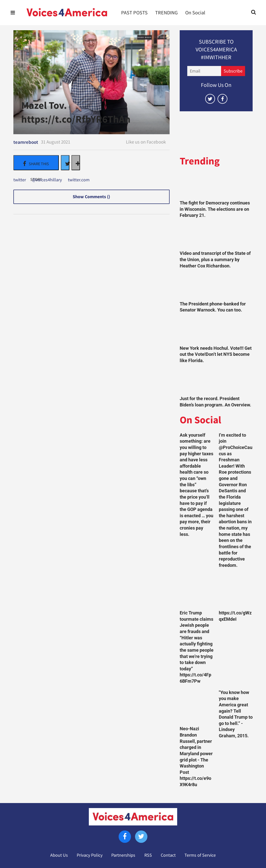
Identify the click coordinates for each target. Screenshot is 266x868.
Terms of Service (200, 855)
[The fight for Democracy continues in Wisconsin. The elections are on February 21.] (216, 185)
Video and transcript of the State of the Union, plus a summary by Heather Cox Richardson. (215, 259)
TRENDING (166, 13)
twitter (20, 180)
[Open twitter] (210, 99)
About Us (59, 855)
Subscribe (233, 71)
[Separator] (76, 163)
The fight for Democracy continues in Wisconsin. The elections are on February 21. (215, 209)
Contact (168, 855)
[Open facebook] (222, 99)
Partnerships (123, 855)
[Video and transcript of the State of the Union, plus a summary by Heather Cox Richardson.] (216, 236)
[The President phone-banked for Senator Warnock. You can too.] (216, 286)
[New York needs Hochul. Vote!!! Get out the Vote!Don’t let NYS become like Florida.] (216, 331)
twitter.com (79, 180)
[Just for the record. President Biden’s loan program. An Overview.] (216, 381)
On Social (195, 13)
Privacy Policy (90, 855)
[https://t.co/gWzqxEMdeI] (236, 590)
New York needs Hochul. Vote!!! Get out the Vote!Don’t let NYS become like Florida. (216, 354)
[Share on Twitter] (65, 163)
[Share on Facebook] (36, 163)
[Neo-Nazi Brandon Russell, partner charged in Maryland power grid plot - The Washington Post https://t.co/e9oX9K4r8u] (197, 706)
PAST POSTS (134, 13)
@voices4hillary (47, 180)
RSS (148, 855)
